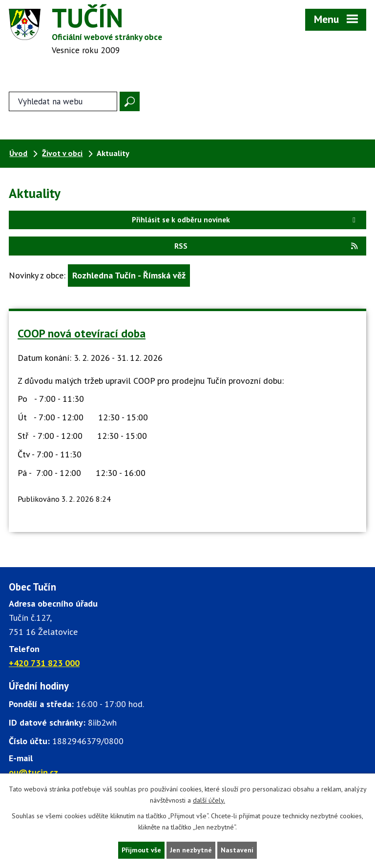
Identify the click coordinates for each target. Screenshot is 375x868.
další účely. (209, 800)
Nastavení (237, 850)
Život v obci (62, 153)
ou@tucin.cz (33, 772)
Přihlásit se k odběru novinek (245, 219)
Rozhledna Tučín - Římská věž (129, 275)
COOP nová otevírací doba (82, 333)
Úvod (18, 153)
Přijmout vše (141, 850)
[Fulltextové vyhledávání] (63, 101)
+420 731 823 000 (44, 663)
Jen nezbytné (191, 850)
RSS (267, 246)
